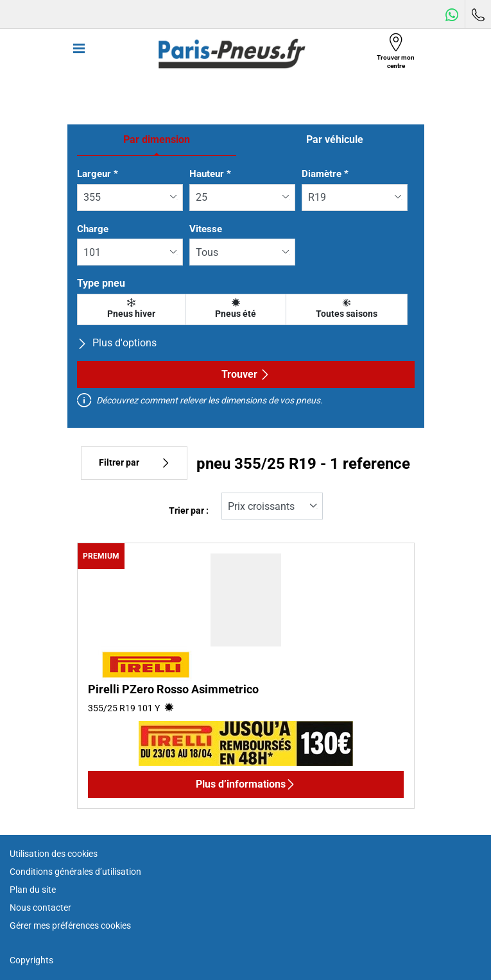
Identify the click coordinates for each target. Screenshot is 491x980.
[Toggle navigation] (79, 54)
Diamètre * (325, 174)
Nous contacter (40, 908)
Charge (93, 229)
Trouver (246, 374)
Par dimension (157, 139)
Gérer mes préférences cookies (70, 925)
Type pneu (101, 283)
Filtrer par (134, 463)
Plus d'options (117, 343)
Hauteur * (210, 174)
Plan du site (33, 890)
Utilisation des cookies (54, 854)
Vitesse (206, 229)
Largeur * (98, 174)
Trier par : (189, 511)
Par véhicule (335, 139)
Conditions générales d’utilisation (75, 872)
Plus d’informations (246, 784)
